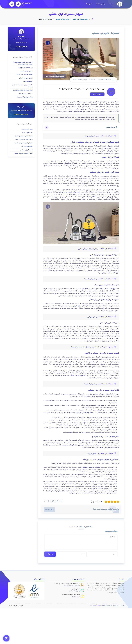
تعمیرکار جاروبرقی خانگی (78, 375)
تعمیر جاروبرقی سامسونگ (92, 279)
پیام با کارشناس (97, 94)
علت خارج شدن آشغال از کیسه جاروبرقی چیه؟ (85, 347)
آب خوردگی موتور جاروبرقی (25, 94)
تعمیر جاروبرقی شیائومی (26, 150)
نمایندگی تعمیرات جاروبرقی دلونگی (24, 136)
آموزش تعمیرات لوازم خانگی (80, 19)
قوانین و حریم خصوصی (15, 606)
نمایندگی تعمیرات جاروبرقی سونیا (24, 139)
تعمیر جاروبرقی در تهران (92, 136)
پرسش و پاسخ (101, 4)
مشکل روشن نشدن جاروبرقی (91, 467)
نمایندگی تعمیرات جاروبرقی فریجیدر (23, 153)
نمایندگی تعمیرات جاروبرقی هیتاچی (89, 249)
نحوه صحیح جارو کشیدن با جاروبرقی (23, 90)
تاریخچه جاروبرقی (28, 81)
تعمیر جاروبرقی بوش (93, 454)
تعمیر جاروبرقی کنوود (93, 317)
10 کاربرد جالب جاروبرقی (26, 71)
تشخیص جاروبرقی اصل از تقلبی (24, 74)
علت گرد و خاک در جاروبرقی (25, 68)
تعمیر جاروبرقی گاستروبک (92, 384)
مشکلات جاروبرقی (97, 489)
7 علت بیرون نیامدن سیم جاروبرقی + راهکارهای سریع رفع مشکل (23, 63)
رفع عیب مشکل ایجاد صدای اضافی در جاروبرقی (98, 289)
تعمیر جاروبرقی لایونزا (27, 129)
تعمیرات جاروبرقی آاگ (27, 146)
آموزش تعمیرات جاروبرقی (63, 19)
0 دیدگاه (92, 80)
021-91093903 (21, 47)
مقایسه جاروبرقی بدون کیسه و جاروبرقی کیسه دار (22, 86)
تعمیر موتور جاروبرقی (109, 273)
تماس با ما (89, 4)
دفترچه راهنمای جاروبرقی (84, 413)
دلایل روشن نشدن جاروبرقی (71, 192)
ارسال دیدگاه (49, 509)
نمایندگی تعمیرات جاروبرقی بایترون (24, 143)
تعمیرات (112, 4)
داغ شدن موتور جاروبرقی (80, 306)
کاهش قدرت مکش (88, 197)
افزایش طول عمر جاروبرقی (26, 78)
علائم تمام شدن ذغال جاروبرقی (25, 97)
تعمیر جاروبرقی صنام (27, 133)
